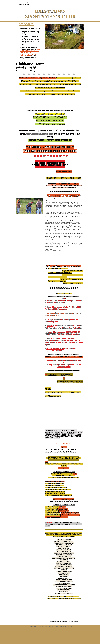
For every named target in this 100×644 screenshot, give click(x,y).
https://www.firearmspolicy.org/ (71, 279)
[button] (57, 20)
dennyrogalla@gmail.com (59, 243)
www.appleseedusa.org (53, 517)
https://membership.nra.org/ (72, 271)
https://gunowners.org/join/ (73, 283)
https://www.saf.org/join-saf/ (72, 275)
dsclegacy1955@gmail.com (56, 88)
